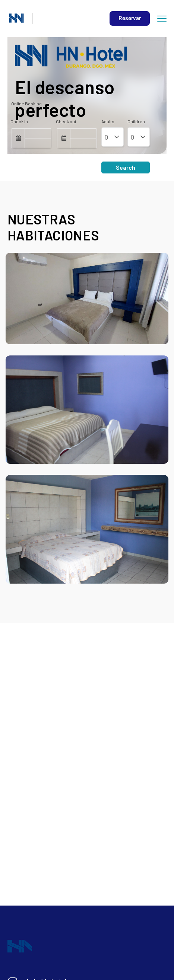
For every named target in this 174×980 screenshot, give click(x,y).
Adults (108, 121)
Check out (66, 121)
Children (136, 121)
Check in (19, 121)
